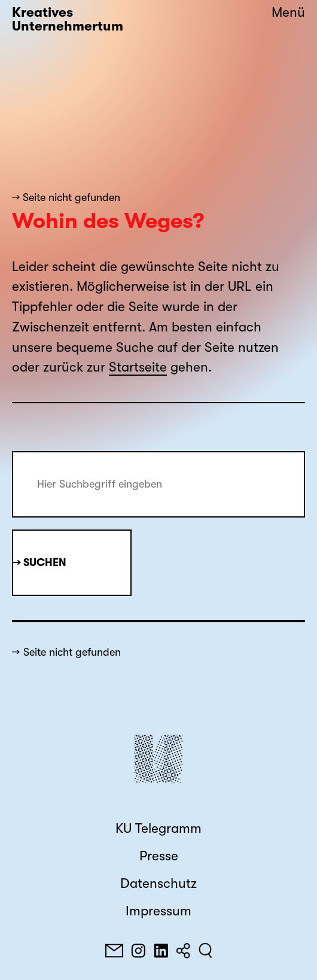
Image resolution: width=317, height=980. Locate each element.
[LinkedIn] (161, 951)
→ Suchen (40, 562)
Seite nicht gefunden (72, 652)
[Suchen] (205, 951)
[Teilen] (183, 951)
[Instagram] (138, 951)
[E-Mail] (114, 951)
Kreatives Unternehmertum (68, 19)
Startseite (138, 367)
